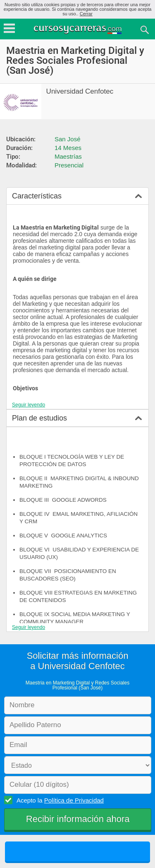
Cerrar (86, 14)
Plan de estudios (39, 418)
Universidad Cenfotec (80, 91)
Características (37, 196)
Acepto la (59, 800)
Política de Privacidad (74, 800)
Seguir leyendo (29, 405)
